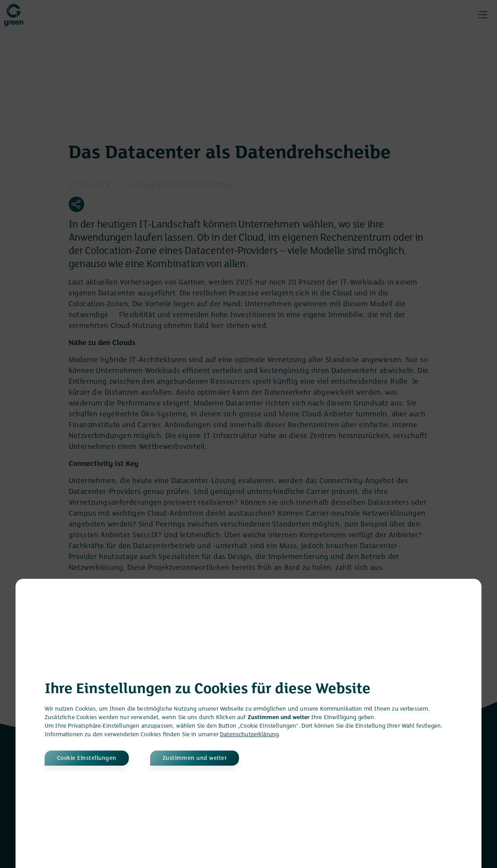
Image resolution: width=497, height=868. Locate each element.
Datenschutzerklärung (249, 735)
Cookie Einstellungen (87, 758)
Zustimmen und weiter (195, 758)
